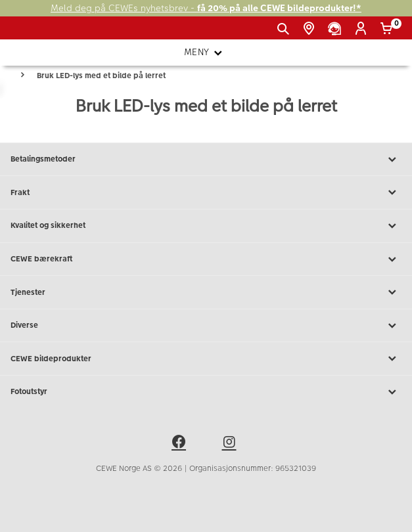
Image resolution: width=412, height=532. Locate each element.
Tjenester (206, 292)
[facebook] (181, 444)
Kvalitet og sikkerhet (206, 226)
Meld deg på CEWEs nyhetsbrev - (206, 8)
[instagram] (231, 444)
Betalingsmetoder (206, 160)
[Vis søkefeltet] (286, 29)
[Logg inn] (363, 29)
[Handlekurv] (389, 29)
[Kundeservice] (337, 29)
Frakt (206, 192)
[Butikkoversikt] (311, 29)
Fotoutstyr (206, 392)
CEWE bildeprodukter (206, 359)
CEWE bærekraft (206, 259)
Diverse (206, 326)
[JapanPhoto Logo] (32, 33)
